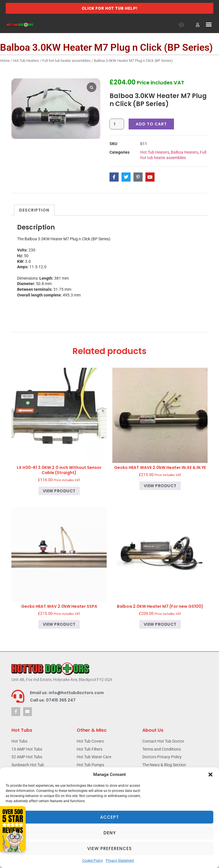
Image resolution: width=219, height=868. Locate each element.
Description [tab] (34, 210)
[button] (210, 775)
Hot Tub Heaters (26, 61)
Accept (109, 817)
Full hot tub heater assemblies (66, 61)
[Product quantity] (117, 124)
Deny (110, 833)
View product (59, 491)
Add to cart (151, 124)
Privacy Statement (120, 861)
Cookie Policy (93, 861)
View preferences (109, 848)
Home (5, 61)
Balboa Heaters (184, 152)
